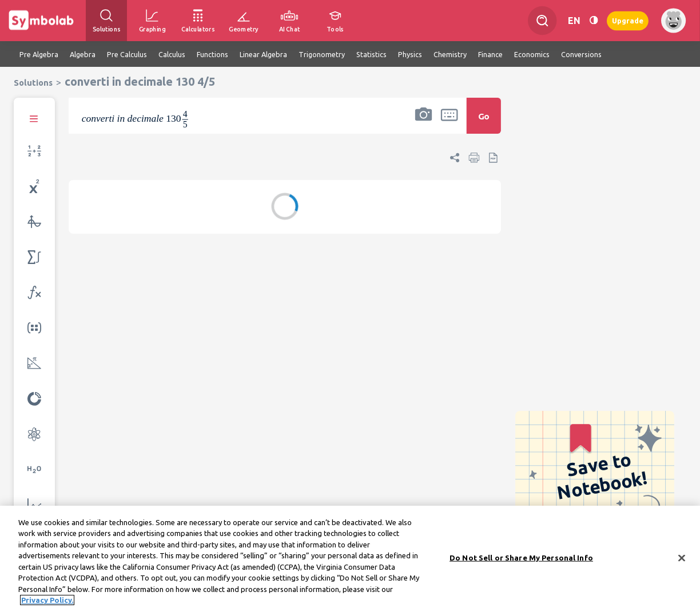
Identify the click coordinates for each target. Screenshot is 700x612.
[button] (423, 123)
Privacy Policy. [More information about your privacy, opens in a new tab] (47, 600)
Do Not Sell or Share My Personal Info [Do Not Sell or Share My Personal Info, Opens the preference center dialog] (521, 558)
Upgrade (628, 20)
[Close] (682, 558)
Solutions (33, 83)
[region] (350, 559)
